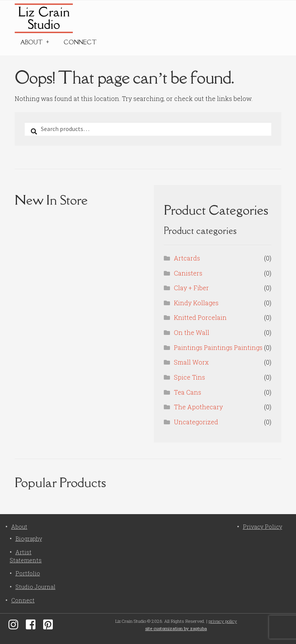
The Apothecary (198, 407)
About (32, 42)
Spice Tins (189, 377)
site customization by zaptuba (176, 628)
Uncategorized (196, 422)
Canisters (188, 273)
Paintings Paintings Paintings (218, 347)
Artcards (187, 258)
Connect (80, 42)
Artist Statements (26, 556)
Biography (29, 539)
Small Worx (191, 362)
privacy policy (223, 621)
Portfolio (28, 573)
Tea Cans (188, 392)
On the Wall (192, 332)
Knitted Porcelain (200, 317)
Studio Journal (35, 587)
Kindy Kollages (196, 303)
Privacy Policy (262, 527)
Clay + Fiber (191, 288)
